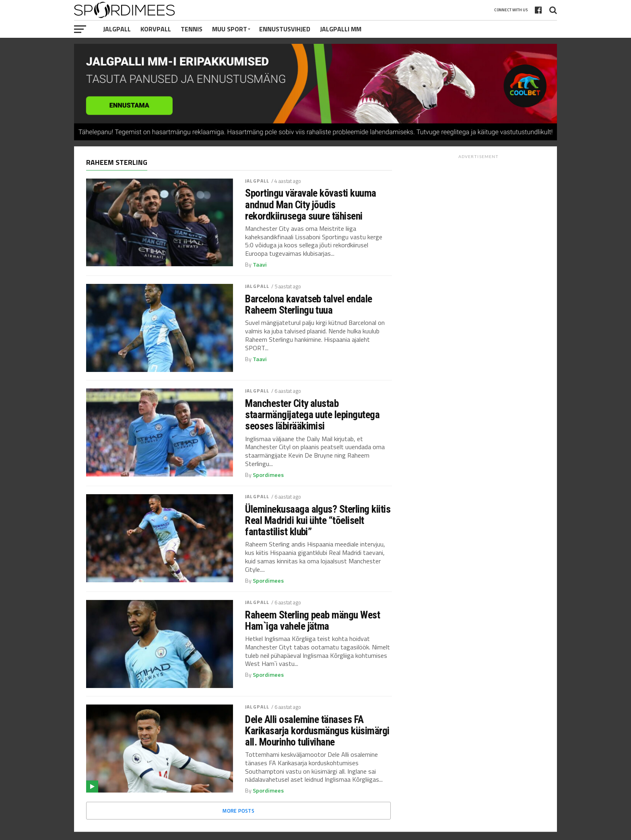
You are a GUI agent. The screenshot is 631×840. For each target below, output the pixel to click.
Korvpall (156, 29)
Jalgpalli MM (341, 29)
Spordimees (268, 475)
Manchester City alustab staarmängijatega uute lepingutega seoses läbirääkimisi (312, 415)
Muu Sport (230, 29)
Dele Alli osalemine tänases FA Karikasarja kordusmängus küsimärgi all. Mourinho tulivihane (317, 731)
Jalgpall (117, 29)
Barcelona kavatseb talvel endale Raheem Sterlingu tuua (309, 304)
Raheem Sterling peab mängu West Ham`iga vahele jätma (312, 620)
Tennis (192, 29)
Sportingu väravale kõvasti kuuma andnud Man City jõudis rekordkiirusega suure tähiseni (311, 204)
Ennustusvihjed (285, 29)
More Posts (238, 811)
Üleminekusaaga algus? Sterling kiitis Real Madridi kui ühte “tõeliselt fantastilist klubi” (318, 520)
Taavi (260, 265)
